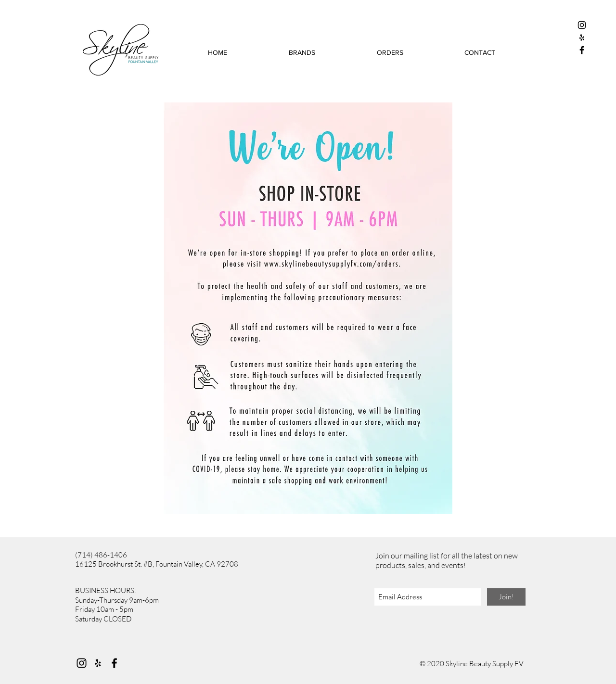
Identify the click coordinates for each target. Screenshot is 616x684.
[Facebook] (114, 663)
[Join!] (506, 597)
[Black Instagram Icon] (582, 25)
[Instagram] (82, 663)
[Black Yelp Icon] (582, 38)
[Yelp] (98, 663)
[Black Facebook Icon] (582, 50)
